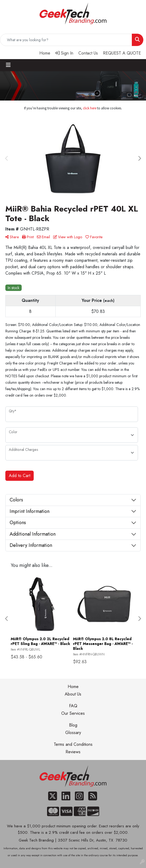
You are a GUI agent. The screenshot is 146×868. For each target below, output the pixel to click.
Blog (73, 725)
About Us (73, 694)
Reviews (73, 752)
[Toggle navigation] (8, 65)
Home (73, 687)
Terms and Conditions (73, 744)
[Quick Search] (66, 40)
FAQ (73, 706)
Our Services (73, 713)
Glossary (73, 733)
